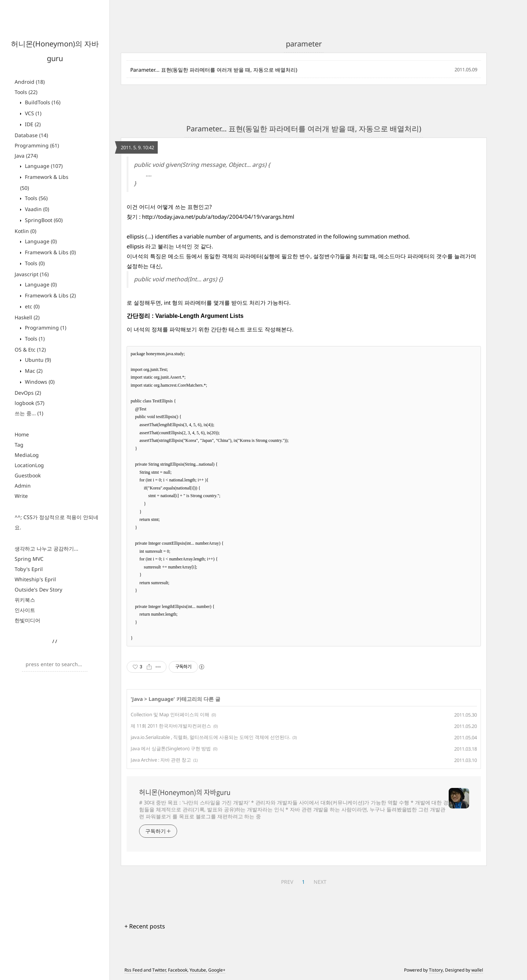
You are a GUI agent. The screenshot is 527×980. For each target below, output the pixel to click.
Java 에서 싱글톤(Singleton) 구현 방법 (171, 748)
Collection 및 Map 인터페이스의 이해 (170, 714)
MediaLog (27, 455)
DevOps (28, 393)
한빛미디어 (27, 620)
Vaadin (36, 209)
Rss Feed (133, 970)
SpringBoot (43, 220)
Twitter (159, 970)
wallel (477, 970)
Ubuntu (37, 360)
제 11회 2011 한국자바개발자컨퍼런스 (171, 726)
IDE (32, 124)
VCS (32, 113)
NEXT (320, 882)
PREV (287, 882)
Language (43, 166)
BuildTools (42, 102)
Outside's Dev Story (38, 589)
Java (26, 156)
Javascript (32, 274)
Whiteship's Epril (35, 579)
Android (30, 82)
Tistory (436, 970)
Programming (37, 145)
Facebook (178, 970)
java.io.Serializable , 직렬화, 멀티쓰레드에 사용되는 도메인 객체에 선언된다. (210, 737)
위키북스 (25, 600)
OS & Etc (30, 350)
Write (21, 496)
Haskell (27, 317)
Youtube (198, 970)
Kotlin (25, 231)
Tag (19, 445)
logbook (29, 403)
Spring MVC (29, 559)
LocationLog (29, 465)
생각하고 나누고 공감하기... (46, 549)
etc (31, 306)
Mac (33, 371)
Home (22, 434)
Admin (23, 486)
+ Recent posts (145, 926)
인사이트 (25, 610)
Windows (39, 382)
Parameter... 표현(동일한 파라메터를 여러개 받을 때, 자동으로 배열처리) (214, 70)
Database (31, 135)
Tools (26, 92)
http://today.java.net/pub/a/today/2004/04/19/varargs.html (218, 217)
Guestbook (28, 475)
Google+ (217, 970)
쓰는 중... (29, 413)
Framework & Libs (50, 252)
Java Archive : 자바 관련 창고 (161, 760)
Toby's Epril (29, 569)
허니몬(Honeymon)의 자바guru (185, 792)
